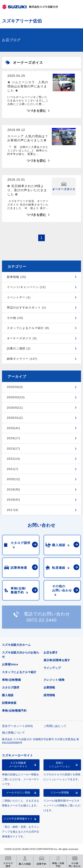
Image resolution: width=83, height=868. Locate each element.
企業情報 (49, 687)
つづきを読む (36, 111)
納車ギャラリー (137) (22, 359)
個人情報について (13, 733)
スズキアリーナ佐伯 (22, 21)
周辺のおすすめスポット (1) (26, 307)
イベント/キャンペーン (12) (26, 287)
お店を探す (51, 652)
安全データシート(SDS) (17, 726)
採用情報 (49, 695)
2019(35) (13, 489)
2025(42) (13, 428)
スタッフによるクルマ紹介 (19, 672)
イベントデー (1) (19, 297)
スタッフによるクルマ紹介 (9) (28, 328)
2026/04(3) (15, 387)
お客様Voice (10, 664)
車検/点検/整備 (11, 680)
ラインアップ (52, 668)
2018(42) (13, 500)
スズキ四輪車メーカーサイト (18, 765)
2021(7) (13, 469)
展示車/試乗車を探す (57, 660)
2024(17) (13, 438)
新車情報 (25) (17, 277)
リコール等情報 (60, 793)
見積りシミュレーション (60, 765)
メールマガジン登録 (18, 793)
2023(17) (13, 449)
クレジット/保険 (54, 680)
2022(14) (13, 459)
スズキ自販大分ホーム (16, 645)
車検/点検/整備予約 (14, 711)
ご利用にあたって (55, 726)
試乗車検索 (9, 703)
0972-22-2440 (42, 620)
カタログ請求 (11, 687)
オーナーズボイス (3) (22, 338)
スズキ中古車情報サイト (18, 819)
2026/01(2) (15, 418)
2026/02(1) (15, 408)
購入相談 (8, 695)
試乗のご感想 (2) (19, 348)
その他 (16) (15, 318)
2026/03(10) (16, 397)
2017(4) (13, 510)
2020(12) (13, 479)
